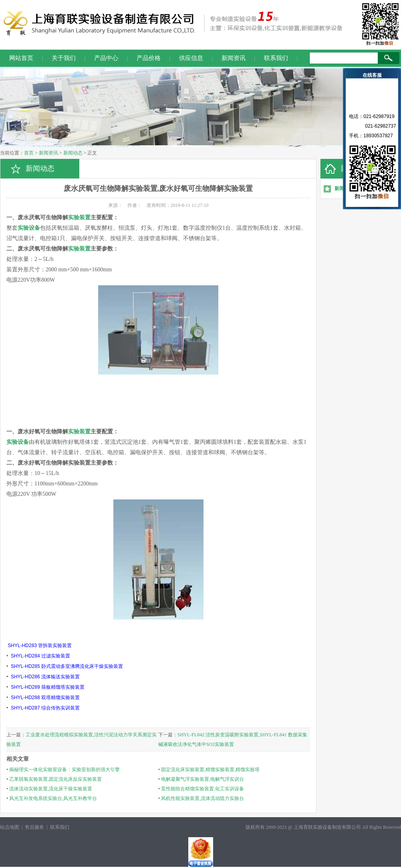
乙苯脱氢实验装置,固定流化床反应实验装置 (55, 779)
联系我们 (276, 58)
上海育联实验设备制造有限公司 (327, 827)
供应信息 (191, 58)
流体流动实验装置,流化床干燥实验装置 (51, 789)
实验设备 (29, 228)
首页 (29, 153)
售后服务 (34, 827)
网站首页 (21, 58)
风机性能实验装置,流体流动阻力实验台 (203, 798)
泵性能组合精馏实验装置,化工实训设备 (203, 789)
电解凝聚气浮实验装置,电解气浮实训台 (203, 779)
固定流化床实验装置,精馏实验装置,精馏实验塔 (210, 770)
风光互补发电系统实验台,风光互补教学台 (53, 798)
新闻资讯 (234, 58)
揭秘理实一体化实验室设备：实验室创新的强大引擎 (64, 770)
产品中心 (106, 58)
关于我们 (64, 58)
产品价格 (149, 58)
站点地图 (10, 827)
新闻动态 (73, 153)
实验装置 (79, 218)
